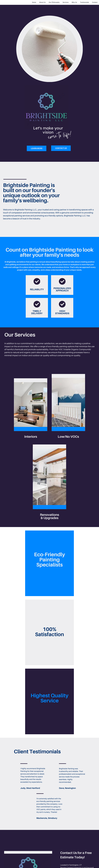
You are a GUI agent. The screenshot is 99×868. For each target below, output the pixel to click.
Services (66, 2)
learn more (37, 148)
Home (34, 2)
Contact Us (61, 148)
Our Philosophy (54, 2)
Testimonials (84, 2)
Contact (95, 2)
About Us (42, 2)
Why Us (74, 2)
